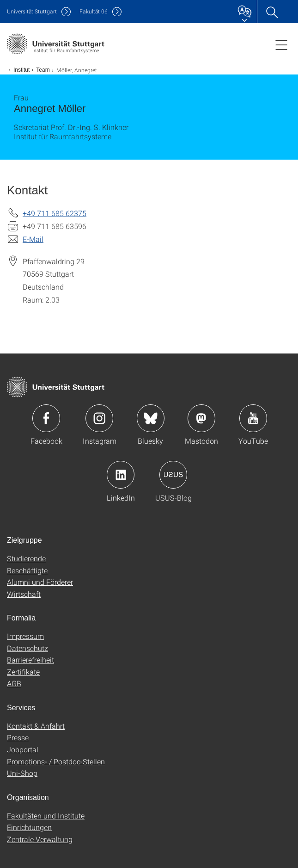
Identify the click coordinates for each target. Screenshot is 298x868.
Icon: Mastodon (201, 418)
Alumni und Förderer (40, 582)
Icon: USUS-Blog (173, 475)
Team (43, 70)
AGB (14, 683)
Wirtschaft (24, 594)
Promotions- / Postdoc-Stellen (56, 761)
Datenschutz (27, 648)
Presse (18, 737)
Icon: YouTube (253, 418)
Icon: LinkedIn (121, 475)
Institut (21, 70)
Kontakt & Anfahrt (36, 726)
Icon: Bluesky (151, 418)
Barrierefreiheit (30, 660)
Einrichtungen (29, 827)
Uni (32, 11)
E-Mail (33, 239)
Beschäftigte (27, 570)
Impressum (25, 636)
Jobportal (23, 749)
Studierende (26, 558)
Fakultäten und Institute (46, 815)
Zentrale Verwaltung (40, 839)
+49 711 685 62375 (55, 213)
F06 (94, 11)
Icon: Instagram (99, 418)
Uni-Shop (22, 773)
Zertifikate (23, 672)
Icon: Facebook (46, 418)
